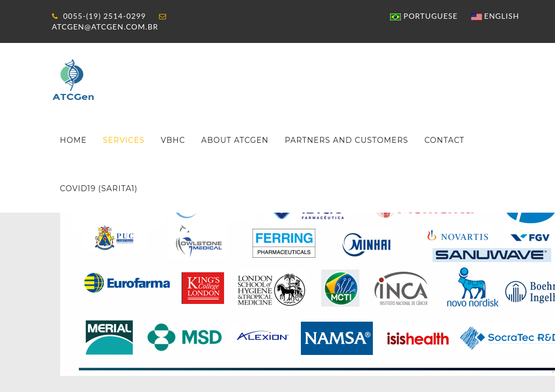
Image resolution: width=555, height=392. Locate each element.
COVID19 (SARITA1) (99, 188)
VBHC (173, 140)
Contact (445, 140)
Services (124, 140)
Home (74, 140)
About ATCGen (235, 140)
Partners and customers (347, 140)
